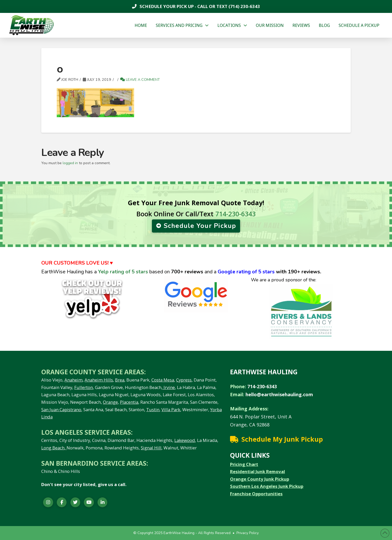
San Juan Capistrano (61, 410)
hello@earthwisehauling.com (279, 394)
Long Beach (53, 448)
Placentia (129, 402)
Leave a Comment (140, 80)
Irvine (169, 387)
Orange (110, 402)
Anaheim (73, 380)
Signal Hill (151, 448)
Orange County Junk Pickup (260, 479)
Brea (120, 380)
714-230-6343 (235, 214)
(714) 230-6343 (244, 6)
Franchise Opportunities (256, 494)
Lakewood (185, 440)
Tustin (153, 410)
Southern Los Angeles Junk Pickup (267, 486)
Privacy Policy (248, 533)
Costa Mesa (163, 380)
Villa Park (171, 410)
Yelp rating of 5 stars (123, 272)
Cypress (184, 380)
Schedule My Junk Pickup (282, 439)
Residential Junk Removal (258, 471)
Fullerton (84, 387)
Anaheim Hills (99, 380)
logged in (70, 163)
